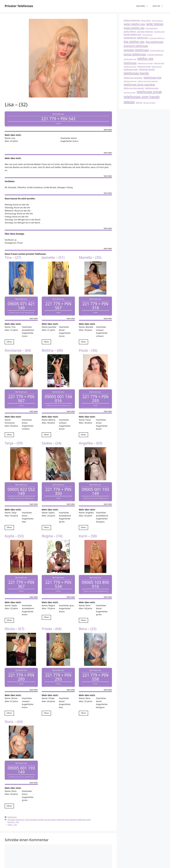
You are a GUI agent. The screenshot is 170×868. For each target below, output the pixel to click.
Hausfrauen (12, 803)
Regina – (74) (52, 528)
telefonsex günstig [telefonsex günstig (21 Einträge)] (147, 69)
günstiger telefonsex (16, 805)
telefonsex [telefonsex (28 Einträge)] (130, 63)
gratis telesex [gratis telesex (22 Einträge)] (130, 31)
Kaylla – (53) (14, 528)
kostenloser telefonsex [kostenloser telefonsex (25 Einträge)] (136, 38)
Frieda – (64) (52, 619)
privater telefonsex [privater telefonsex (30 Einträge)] (136, 50)
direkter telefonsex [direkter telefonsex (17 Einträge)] (157, 21)
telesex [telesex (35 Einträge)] (129, 102)
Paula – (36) (88, 346)
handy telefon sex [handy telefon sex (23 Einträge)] (132, 34)
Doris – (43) (14, 709)
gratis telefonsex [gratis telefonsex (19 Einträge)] (152, 28)
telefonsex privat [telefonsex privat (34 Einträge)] (149, 92)
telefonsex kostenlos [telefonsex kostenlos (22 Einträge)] (133, 78)
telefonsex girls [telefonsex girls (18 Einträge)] (157, 67)
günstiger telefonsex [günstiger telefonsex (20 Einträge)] (145, 32)
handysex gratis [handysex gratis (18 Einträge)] (159, 32)
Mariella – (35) (90, 255)
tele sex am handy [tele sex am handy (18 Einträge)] (149, 103)
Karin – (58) (88, 528)
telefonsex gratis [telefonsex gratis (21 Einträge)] (131, 69)
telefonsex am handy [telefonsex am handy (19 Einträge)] (145, 63)
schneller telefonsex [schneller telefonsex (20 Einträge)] (155, 55)
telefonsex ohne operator (66, 805)
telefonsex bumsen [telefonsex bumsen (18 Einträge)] (130, 67)
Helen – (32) (12, 810)
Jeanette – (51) (53, 255)
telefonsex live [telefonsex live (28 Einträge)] (152, 77)
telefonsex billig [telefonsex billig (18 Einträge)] (159, 63)
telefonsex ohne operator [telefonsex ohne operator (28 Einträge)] (139, 84)
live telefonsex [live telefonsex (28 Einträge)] (155, 42)
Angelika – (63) (91, 437)
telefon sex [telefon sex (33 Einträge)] (145, 59)
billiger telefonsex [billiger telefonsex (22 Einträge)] (132, 20)
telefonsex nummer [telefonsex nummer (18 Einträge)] (130, 81)
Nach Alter (143, 6)
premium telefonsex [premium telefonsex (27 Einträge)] (136, 46)
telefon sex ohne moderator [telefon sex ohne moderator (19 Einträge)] (148, 81)
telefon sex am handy (47, 805)
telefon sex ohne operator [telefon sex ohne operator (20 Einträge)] (134, 88)
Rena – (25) (88, 619)
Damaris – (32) (13, 808)
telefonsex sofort (84, 805)
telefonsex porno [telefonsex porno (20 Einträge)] (152, 88)
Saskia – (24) (52, 437)
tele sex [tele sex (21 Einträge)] (139, 103)
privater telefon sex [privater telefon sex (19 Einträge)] (157, 50)
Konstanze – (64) (18, 346)
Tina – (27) (13, 255)
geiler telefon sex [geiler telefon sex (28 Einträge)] (134, 24)
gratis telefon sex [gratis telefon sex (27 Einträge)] (134, 28)
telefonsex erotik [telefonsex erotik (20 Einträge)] (144, 67)
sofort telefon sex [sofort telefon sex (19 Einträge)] (130, 59)
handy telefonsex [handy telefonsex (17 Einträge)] (147, 35)
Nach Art (159, 6)
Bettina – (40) (52, 346)
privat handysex (31, 805)
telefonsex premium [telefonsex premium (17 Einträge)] (130, 93)
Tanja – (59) (14, 437)
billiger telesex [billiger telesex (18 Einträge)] (146, 21)
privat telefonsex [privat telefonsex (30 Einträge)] (135, 54)
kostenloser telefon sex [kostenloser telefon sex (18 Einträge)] (157, 38)
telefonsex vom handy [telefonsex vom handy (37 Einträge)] (142, 97)
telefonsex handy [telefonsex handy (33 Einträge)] (136, 73)
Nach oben (108, 128)
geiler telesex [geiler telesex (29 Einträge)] (155, 24)
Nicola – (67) (14, 619)
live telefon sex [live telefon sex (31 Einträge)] (134, 42)
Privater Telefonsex (19, 6)
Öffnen (9, 338)
